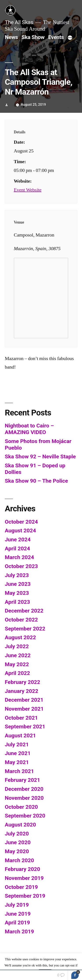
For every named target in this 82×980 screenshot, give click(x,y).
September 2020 (25, 816)
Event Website (28, 190)
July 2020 (17, 834)
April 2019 (17, 923)
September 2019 (25, 896)
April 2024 (17, 548)
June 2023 (18, 584)
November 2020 (24, 798)
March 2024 (19, 557)
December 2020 (24, 789)
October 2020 (21, 807)
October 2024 (21, 522)
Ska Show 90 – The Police (36, 481)
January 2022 (22, 691)
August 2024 (20, 531)
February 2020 (22, 869)
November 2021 (24, 709)
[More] (70, 38)
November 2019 (24, 878)
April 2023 (17, 602)
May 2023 (17, 593)
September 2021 (25, 727)
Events (56, 37)
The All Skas (19, 22)
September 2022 (25, 629)
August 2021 (20, 735)
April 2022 (17, 673)
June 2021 (18, 753)
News (11, 37)
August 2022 (20, 637)
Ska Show (33, 37)
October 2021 (21, 718)
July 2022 (17, 646)
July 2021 (17, 744)
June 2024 (18, 539)
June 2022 (18, 655)
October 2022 (21, 620)
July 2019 (17, 905)
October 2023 (21, 566)
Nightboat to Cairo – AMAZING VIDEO (29, 429)
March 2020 (19, 860)
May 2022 (17, 664)
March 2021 (19, 771)
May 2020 (17, 851)
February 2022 (22, 682)
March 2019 (19, 931)
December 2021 (24, 700)
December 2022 (24, 611)
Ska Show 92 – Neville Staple (40, 456)
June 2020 (18, 842)
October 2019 (21, 887)
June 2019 (18, 914)
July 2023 (17, 575)
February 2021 (22, 780)
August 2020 (20, 825)
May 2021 (17, 762)
